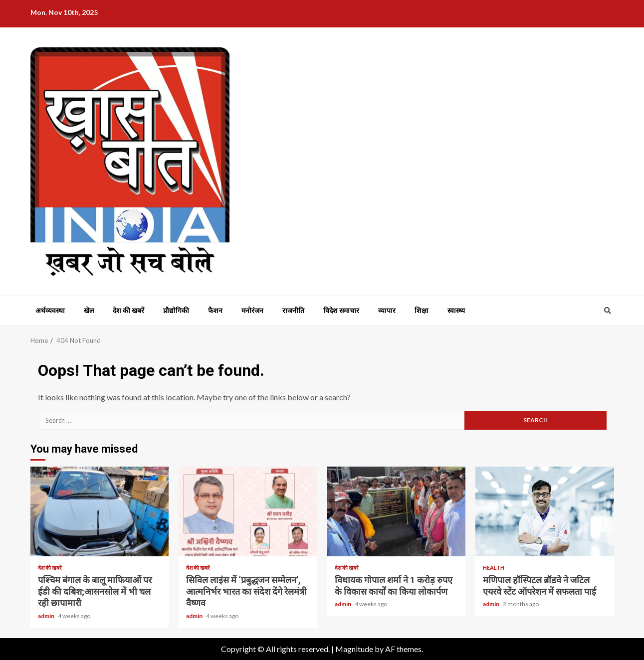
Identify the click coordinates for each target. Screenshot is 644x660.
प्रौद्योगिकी (176, 311)
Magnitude (354, 649)
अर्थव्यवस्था (50, 311)
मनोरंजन (252, 311)
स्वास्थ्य (456, 311)
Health (494, 568)
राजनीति (293, 311)
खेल (89, 311)
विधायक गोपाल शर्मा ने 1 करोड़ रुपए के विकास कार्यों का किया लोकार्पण (397, 511)
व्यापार (387, 311)
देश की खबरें (128, 311)
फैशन (215, 311)
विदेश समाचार (341, 311)
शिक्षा (422, 311)
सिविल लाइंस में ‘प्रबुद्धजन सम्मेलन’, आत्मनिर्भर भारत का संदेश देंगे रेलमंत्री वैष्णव (248, 511)
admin (47, 616)
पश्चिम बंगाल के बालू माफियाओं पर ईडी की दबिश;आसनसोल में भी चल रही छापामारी (100, 511)
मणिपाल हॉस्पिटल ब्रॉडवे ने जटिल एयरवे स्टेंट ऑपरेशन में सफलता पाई (545, 511)
